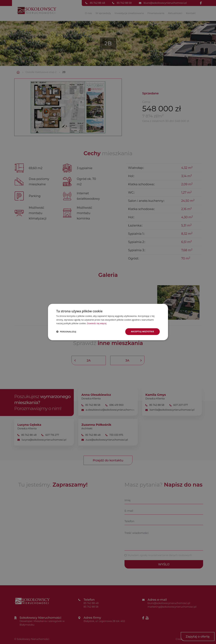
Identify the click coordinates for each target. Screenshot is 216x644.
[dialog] (108, 322)
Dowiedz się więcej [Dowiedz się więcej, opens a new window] (97, 323)
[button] (66, 332)
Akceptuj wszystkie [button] (142, 331)
